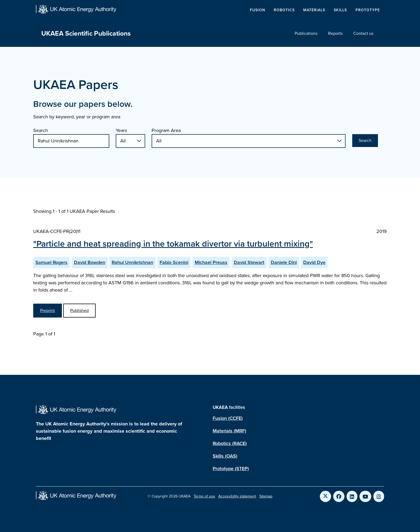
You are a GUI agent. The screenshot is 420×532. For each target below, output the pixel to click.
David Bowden (90, 262)
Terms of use (204, 496)
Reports (335, 33)
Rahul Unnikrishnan (132, 262)
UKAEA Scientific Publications (86, 33)
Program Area (166, 130)
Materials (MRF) (229, 431)
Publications (306, 33)
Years (121, 130)
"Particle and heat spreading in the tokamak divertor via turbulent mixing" (173, 244)
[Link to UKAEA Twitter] (325, 496)
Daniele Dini (284, 262)
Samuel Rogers (51, 262)
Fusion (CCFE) (228, 418)
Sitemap (266, 496)
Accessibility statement (237, 496)
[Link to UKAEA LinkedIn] (352, 496)
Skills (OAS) (225, 456)
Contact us (363, 33)
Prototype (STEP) (231, 469)
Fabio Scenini (174, 262)
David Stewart (249, 262)
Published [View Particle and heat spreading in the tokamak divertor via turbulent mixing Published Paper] (79, 310)
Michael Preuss (211, 262)
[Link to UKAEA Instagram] (379, 496)
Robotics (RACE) (230, 443)
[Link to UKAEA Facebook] (339, 496)
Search (41, 130)
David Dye (314, 262)
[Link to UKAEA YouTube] (365, 496)
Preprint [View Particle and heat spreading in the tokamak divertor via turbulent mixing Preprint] (48, 310)
